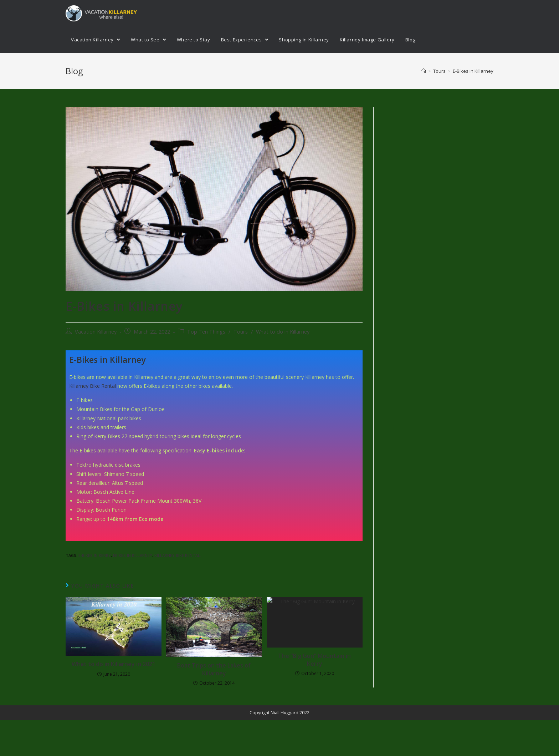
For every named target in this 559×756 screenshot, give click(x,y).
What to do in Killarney (283, 332)
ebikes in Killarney (133, 555)
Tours (241, 332)
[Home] (424, 71)
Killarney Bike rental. (178, 555)
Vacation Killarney (96, 332)
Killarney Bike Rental (93, 386)
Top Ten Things (206, 332)
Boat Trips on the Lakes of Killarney (214, 669)
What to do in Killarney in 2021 (114, 664)
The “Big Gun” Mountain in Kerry (314, 660)
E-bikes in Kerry (95, 555)
